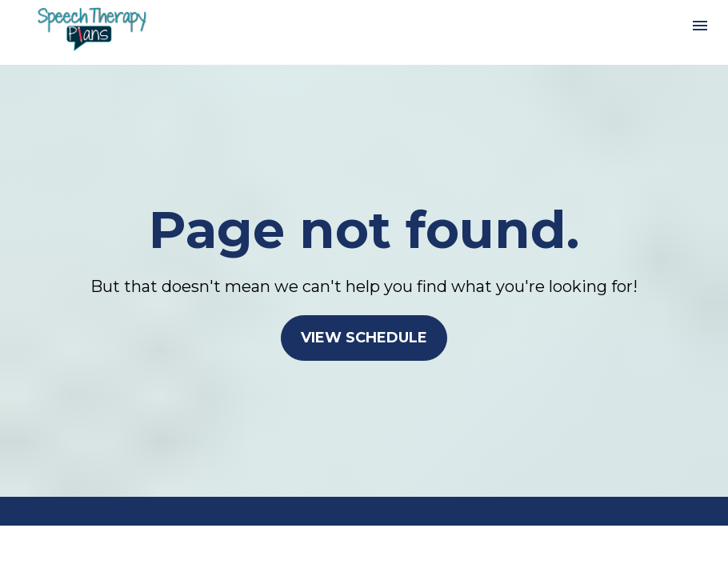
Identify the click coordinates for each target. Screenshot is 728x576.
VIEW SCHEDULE (364, 338)
